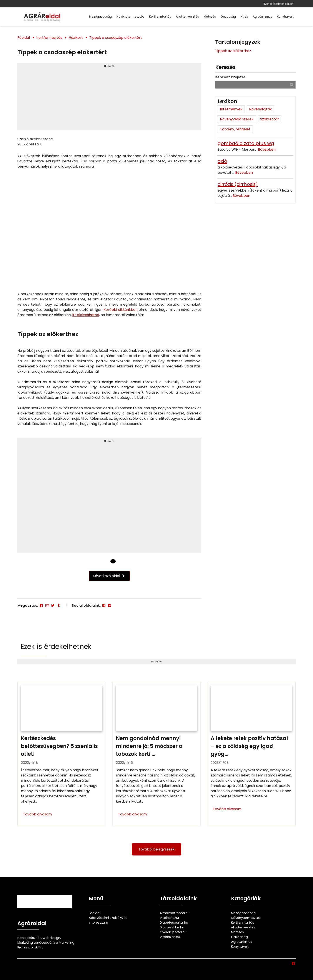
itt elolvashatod (86, 315)
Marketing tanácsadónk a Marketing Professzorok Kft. (46, 945)
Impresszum (98, 923)
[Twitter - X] (53, 605)
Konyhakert (285, 17)
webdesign (52, 938)
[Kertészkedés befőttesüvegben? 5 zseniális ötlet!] (62, 754)
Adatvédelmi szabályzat (108, 918)
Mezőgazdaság (100, 17)
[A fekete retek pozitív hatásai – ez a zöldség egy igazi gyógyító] (251, 754)
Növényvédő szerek (237, 119)
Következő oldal (109, 576)
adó (222, 161)
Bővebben (267, 149)
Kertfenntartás (160, 17)
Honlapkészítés (29, 938)
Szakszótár (270, 119)
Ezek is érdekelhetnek (56, 646)
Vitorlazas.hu (170, 937)
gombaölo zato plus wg (246, 143)
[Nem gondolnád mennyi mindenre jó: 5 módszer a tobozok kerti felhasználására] (157, 754)
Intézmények (231, 109)
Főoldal (24, 38)
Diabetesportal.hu (174, 923)
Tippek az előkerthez (233, 51)
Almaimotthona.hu (175, 913)
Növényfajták (260, 109)
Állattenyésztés (187, 17)
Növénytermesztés (130, 17)
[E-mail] (47, 605)
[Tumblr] (58, 605)
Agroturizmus (262, 17)
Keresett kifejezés (230, 77)
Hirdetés (109, 66)
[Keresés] (292, 85)
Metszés (210, 17)
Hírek (244, 17)
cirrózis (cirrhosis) (238, 184)
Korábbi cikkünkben (121, 310)
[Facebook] (41, 605)
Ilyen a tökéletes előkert (278, 4)
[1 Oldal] (113, 561)
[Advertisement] (109, 98)
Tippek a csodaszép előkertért (116, 38)
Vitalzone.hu (169, 918)
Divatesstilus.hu (172, 927)
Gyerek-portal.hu (173, 932)
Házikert (76, 38)
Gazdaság (228, 17)
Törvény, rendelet (235, 129)
